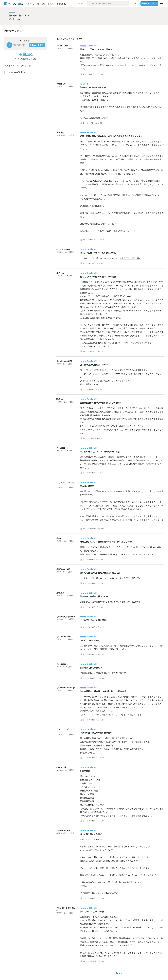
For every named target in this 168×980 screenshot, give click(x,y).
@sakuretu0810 (64, 249)
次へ (118, 973)
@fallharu (61, 84)
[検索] (90, 4)
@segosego (62, 664)
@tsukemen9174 (64, 361)
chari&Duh (61, 767)
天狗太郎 (60, 133)
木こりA (60, 273)
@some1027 (62, 46)
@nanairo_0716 (64, 830)
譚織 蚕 (60, 399)
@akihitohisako (64, 637)
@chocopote (62, 448)
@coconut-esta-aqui (66, 688)
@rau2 (59, 538)
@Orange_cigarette (66, 617)
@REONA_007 (63, 569)
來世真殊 (60, 593)
